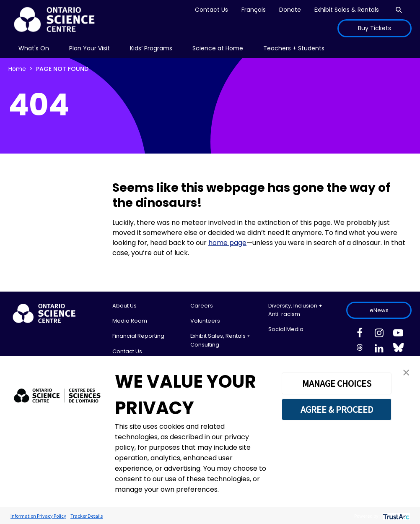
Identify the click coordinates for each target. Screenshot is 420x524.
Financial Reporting (138, 336)
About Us (124, 306)
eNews (379, 310)
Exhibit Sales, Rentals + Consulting (220, 340)
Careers (202, 306)
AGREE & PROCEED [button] (337, 409)
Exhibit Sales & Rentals (347, 10)
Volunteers (205, 321)
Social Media (286, 329)
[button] (406, 372)
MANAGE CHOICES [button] (337, 383)
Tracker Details (87, 516)
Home (17, 69)
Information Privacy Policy (38, 516)
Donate (290, 10)
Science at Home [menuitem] (218, 48)
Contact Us (211, 10)
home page (227, 243)
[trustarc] (395, 516)
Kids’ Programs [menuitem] (151, 48)
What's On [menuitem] (34, 48)
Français (254, 10)
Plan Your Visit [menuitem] (89, 48)
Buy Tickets (375, 28)
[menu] (34, 48)
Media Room (130, 321)
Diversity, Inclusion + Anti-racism (295, 310)
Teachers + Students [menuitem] (294, 48)
